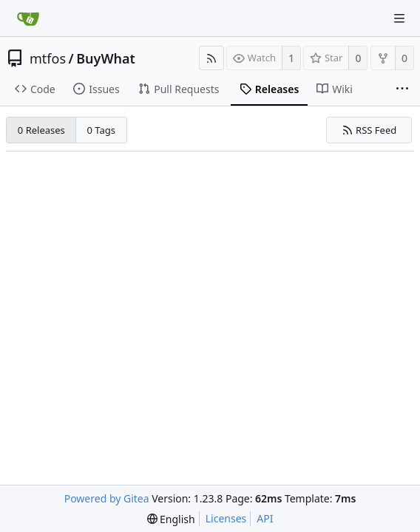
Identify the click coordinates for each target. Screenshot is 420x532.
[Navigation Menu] (399, 18)
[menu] (171, 519)
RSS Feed (369, 130)
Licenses (226, 518)
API (265, 518)
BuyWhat (106, 58)
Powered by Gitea (107, 498)
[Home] (28, 18)
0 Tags (102, 130)
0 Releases (41, 130)
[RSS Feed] (211, 58)
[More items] (402, 89)
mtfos (48, 58)
